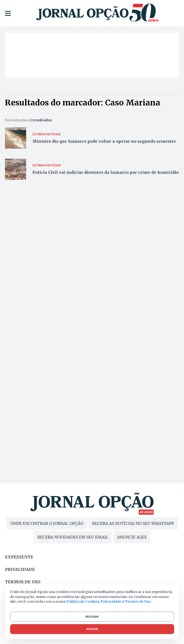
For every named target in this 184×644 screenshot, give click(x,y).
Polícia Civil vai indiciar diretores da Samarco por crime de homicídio (106, 172)
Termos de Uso (138, 601)
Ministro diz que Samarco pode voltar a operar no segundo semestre (104, 141)
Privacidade (20, 569)
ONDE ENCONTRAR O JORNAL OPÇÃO (47, 523)
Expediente (19, 557)
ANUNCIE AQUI (132, 537)
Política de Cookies (83, 601)
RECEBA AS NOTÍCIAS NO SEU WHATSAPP (133, 523)
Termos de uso (23, 582)
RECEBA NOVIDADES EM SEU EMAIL (73, 537)
